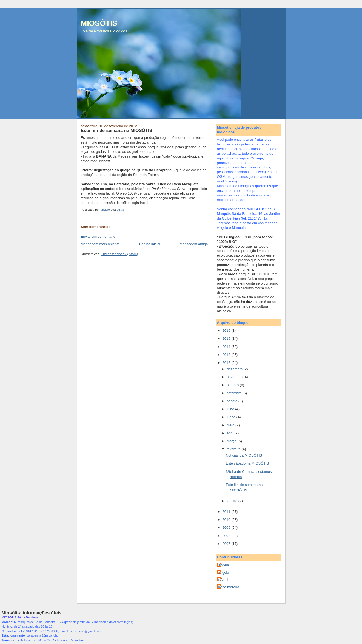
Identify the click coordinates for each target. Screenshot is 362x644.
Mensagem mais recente (100, 244)
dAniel (223, 580)
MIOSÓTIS (99, 23)
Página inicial (150, 244)
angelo (224, 573)
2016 (227, 331)
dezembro (235, 369)
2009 (227, 528)
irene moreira (229, 587)
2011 (227, 512)
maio (231, 425)
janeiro (233, 501)
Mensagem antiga (194, 244)
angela (224, 565)
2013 (227, 355)
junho (231, 417)
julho (231, 409)
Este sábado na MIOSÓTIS (247, 463)
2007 (227, 544)
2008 (227, 536)
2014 (227, 347)
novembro (235, 377)
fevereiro (234, 449)
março (232, 441)
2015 (227, 338)
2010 (227, 520)
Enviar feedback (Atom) (119, 254)
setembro (235, 393)
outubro (233, 385)
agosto (233, 401)
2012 (227, 363)
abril (230, 433)
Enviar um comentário (98, 236)
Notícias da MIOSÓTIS (244, 455)
